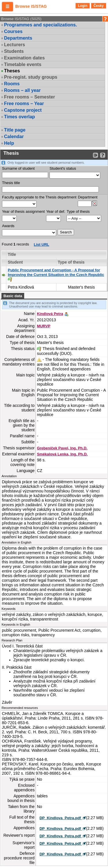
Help (9, 143)
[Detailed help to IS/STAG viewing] (103, 155)
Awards (8, 226)
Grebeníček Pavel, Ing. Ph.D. (62, 448)
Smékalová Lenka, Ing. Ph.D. (62, 454)
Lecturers (15, 45)
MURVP (44, 326)
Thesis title (11, 183)
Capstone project (23, 110)
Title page (15, 130)
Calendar (14, 137)
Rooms (12, 84)
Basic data (13, 296)
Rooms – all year (22, 90)
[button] (7, 7)
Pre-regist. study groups (31, 77)
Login (83, 6)
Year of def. (56, 211)
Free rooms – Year (24, 104)
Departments (18, 38)
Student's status (63, 168)
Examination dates (24, 58)
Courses (13, 31)
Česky (99, 6)
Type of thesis (78, 211)
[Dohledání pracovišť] (95, 204)
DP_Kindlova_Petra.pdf (61, 818)
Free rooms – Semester (30, 97)
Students (14, 51)
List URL (41, 244)
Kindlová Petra (50, 314)
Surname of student (18, 168)
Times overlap (19, 117)
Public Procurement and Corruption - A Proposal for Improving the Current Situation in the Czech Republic (56, 272)
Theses (12, 71)
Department (88, 197)
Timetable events (23, 64)
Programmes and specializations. (40, 25)
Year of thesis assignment (23, 211)
